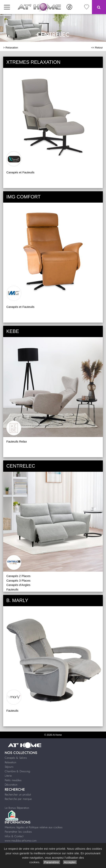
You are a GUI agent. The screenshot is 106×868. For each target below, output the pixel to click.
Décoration (11, 785)
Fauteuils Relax (17, 441)
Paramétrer (52, 862)
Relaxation (12, 48)
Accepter (70, 862)
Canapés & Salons (16, 758)
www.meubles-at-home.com (21, 841)
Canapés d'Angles (18, 585)
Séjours (9, 767)
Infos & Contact (14, 836)
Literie (8, 776)
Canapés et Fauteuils (20, 172)
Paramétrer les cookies (18, 832)
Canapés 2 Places (18, 576)
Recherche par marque (18, 799)
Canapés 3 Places (18, 580)
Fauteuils (12, 589)
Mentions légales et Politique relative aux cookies (34, 827)
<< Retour (97, 48)
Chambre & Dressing (17, 771)
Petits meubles (13, 780)
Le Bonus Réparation (17, 808)
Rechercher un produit (18, 795)
